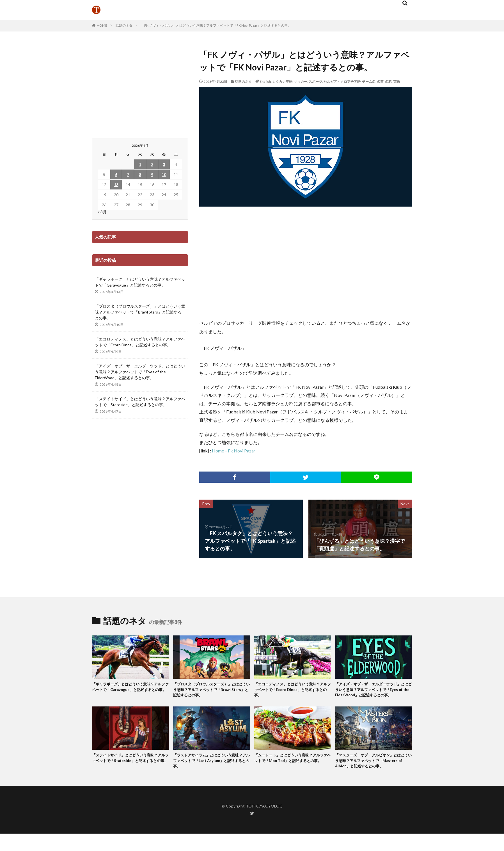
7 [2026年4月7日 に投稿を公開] (128, 174)
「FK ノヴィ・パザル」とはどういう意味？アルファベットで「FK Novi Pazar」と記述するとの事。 (216, 25)
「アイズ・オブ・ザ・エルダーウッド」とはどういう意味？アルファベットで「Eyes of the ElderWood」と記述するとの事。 (140, 372)
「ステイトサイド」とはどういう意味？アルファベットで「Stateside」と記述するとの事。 (140, 402)
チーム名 (369, 82)
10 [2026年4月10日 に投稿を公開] (164, 174)
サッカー (301, 82)
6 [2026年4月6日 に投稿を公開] (116, 174)
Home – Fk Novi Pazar (234, 451)
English (265, 82)
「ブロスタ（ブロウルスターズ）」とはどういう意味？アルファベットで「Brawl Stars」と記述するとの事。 (140, 312)
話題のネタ (124, 25)
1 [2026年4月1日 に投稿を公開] (140, 164)
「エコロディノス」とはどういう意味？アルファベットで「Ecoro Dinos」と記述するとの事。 (140, 342)
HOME (102, 25)
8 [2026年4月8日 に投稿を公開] (140, 174)
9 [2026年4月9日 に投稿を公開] (152, 174)
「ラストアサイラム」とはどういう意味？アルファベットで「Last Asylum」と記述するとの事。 (210, 771)
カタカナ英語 (282, 82)
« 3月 (102, 212)
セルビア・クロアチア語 (342, 82)
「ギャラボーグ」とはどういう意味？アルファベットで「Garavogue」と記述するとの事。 (140, 282)
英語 (397, 82)
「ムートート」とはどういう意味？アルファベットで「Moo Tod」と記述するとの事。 (292, 771)
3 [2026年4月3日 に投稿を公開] (164, 164)
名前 (380, 82)
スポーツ (315, 82)
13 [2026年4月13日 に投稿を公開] (116, 185)
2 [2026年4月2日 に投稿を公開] (152, 164)
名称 (388, 82)
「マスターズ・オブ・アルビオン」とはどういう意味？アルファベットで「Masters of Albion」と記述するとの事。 (373, 774)
